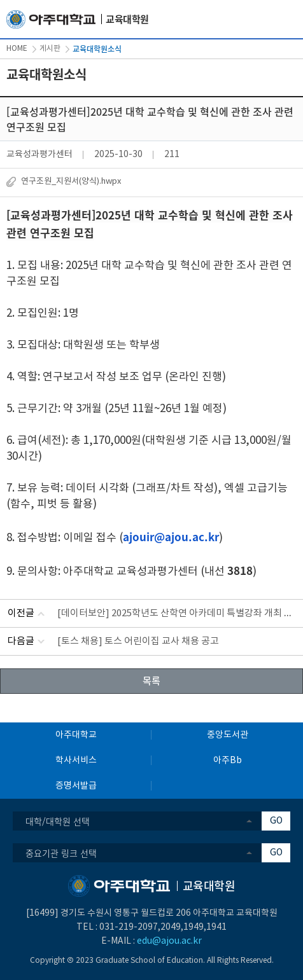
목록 (151, 680)
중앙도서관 (228, 735)
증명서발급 (76, 786)
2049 (171, 927)
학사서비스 (76, 761)
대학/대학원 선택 (58, 821)
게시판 (50, 49)
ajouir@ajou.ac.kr (171, 536)
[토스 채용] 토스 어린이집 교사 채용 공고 (138, 641)
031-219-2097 (129, 927)
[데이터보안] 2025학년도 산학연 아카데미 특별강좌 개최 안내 (180, 613)
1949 (194, 927)
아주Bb (228, 761)
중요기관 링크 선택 (61, 853)
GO (276, 821)
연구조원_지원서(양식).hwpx (71, 182)
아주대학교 (76, 735)
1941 (216, 927)
